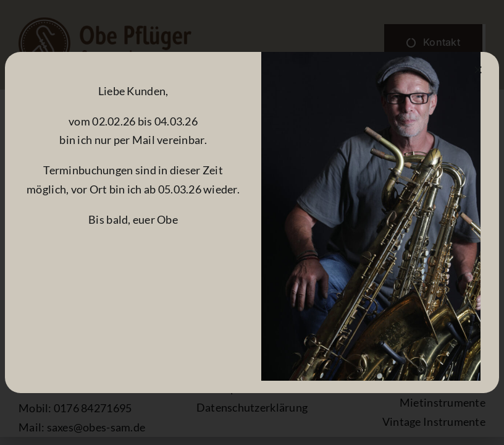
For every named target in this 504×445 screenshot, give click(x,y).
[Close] (478, 70)
